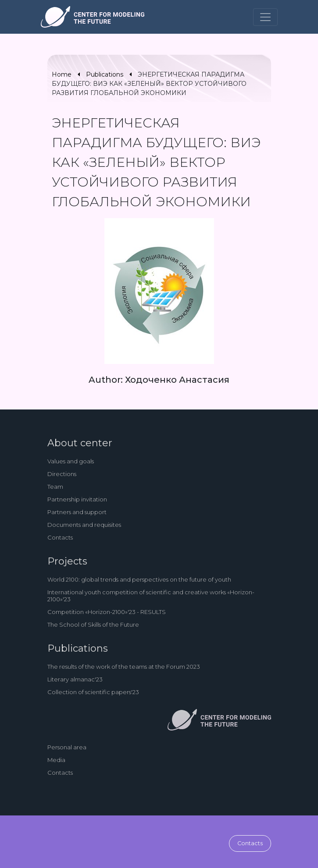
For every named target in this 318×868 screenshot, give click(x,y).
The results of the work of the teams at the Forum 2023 (124, 667)
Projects (67, 561)
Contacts (60, 537)
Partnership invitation (77, 499)
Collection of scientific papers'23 (93, 692)
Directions (62, 474)
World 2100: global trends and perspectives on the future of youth (139, 579)
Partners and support (77, 512)
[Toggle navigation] (265, 17)
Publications (105, 74)
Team (55, 487)
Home (62, 74)
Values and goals (71, 461)
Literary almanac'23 (75, 679)
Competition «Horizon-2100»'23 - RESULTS (107, 612)
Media (56, 760)
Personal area (67, 747)
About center (80, 443)
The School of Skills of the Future (93, 625)
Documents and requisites (84, 525)
